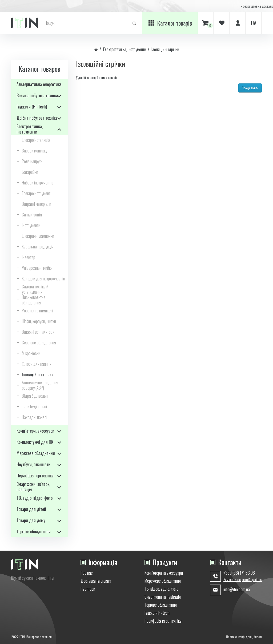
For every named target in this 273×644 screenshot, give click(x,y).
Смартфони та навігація (163, 597)
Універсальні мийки (37, 268)
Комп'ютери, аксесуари (35, 431)
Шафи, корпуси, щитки (39, 321)
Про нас (87, 573)
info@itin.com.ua (237, 589)
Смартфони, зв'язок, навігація (33, 487)
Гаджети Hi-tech (157, 613)
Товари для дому (31, 520)
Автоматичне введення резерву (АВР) (40, 385)
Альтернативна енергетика (39, 84)
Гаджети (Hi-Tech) (32, 107)
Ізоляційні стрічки (165, 49)
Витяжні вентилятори (38, 332)
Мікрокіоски (31, 353)
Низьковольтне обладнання (34, 300)
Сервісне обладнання (39, 343)
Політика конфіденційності (244, 637)
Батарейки (30, 172)
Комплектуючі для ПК (35, 442)
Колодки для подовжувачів (43, 279)
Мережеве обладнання (36, 453)
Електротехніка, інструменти (125, 49)
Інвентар (29, 257)
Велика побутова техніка (37, 95)
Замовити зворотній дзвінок (243, 579)
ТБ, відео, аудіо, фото (161, 589)
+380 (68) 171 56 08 (239, 573)
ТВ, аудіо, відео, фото (35, 498)
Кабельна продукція (38, 247)
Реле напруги (32, 161)
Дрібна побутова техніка (37, 118)
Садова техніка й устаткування (35, 289)
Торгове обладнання (34, 532)
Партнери (88, 589)
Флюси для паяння (37, 364)
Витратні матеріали (37, 204)
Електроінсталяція (36, 140)
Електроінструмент (36, 193)
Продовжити (250, 88)
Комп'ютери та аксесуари (164, 573)
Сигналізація (32, 215)
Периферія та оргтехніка (163, 621)
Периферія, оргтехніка (35, 476)
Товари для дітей (31, 509)
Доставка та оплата (96, 581)
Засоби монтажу (35, 151)
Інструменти (31, 225)
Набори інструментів (38, 183)
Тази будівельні (34, 406)
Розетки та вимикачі (37, 311)
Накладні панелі (35, 417)
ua (254, 23)
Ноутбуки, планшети (33, 464)
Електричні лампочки (38, 236)
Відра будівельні (35, 396)
